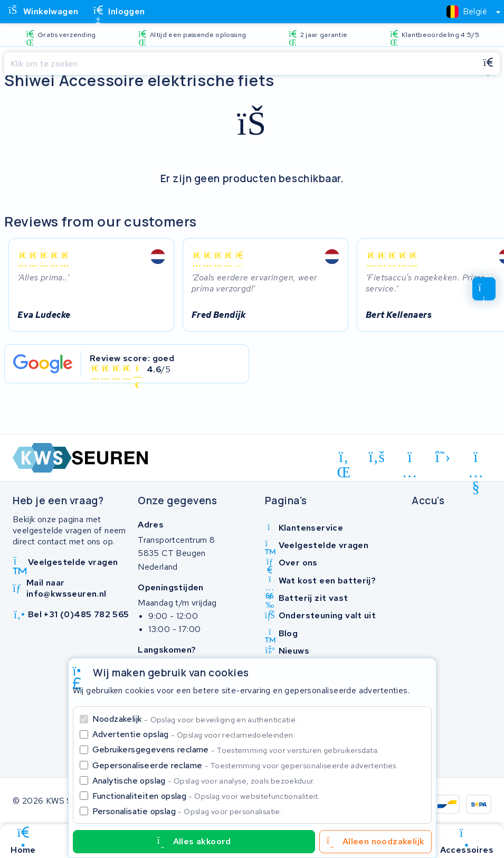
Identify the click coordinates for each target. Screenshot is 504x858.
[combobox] (469, 12)
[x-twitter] (443, 457)
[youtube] (476, 459)
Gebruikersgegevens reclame (236, 749)
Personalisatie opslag (187, 811)
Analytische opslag (204, 781)
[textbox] (467, 11)
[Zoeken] (240, 64)
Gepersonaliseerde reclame (245, 765)
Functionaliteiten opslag (206, 796)
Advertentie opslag (194, 734)
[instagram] (410, 459)
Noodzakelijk (195, 719)
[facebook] (377, 457)
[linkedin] (344, 459)
